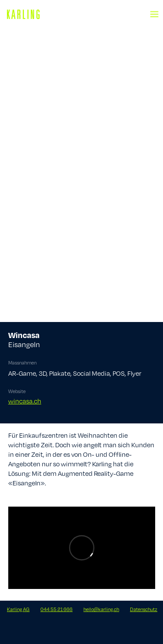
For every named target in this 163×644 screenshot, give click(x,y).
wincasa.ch (25, 401)
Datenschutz (144, 609)
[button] (154, 9)
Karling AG (18, 609)
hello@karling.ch (101, 609)
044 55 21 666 (57, 609)
